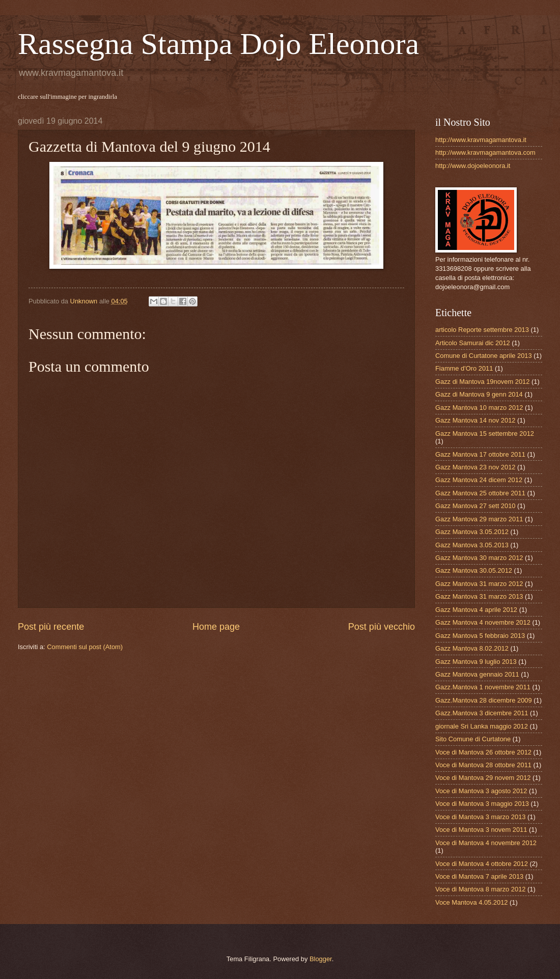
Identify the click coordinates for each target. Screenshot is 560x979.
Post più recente (51, 627)
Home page (216, 627)
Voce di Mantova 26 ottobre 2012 (483, 752)
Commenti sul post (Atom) (85, 647)
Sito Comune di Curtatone (473, 739)
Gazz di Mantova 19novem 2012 (482, 382)
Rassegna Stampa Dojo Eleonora (218, 44)
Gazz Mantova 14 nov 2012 (475, 420)
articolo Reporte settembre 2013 (482, 330)
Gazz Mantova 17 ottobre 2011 (480, 454)
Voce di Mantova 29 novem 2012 (483, 778)
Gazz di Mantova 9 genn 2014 (479, 394)
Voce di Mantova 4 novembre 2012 (486, 843)
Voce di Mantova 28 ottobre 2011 (483, 765)
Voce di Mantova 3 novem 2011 (481, 830)
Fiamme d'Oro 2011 (464, 368)
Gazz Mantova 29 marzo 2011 (479, 519)
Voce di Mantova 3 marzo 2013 (481, 817)
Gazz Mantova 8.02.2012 (472, 648)
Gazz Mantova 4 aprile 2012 (476, 610)
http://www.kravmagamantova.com (485, 152)
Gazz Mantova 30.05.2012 (474, 570)
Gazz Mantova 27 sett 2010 (475, 506)
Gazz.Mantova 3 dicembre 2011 (482, 713)
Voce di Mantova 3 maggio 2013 (482, 804)
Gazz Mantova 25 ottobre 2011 (480, 493)
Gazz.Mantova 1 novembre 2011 (483, 687)
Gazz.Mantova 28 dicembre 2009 (484, 700)
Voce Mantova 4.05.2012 (471, 902)
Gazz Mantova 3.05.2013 (472, 545)
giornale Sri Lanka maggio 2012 (482, 726)
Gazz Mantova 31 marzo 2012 (479, 584)
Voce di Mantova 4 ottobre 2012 (482, 864)
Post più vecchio (382, 627)
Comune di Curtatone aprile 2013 (484, 356)
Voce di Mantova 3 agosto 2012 (481, 791)
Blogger (321, 959)
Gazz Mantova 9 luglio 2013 (476, 662)
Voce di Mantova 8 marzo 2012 (481, 889)
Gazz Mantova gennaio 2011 (477, 674)
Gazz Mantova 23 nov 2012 (475, 467)
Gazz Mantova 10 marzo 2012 (479, 408)
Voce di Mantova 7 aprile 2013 (479, 876)
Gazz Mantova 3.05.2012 (472, 532)
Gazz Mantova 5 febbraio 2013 (480, 636)
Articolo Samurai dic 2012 (473, 343)
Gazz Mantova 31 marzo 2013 (479, 596)
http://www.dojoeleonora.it (473, 166)
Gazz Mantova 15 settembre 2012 (485, 433)
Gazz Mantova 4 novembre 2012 (483, 622)
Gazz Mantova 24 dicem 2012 (479, 480)
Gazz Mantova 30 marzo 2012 (479, 558)
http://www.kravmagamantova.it (481, 140)
